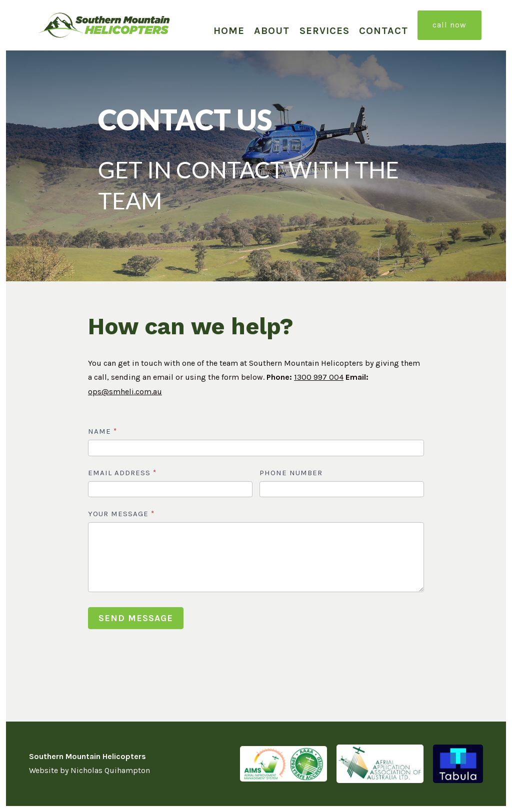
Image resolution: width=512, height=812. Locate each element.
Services (324, 31)
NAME (102, 431)
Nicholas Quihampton (110, 770)
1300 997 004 (319, 377)
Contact (383, 31)
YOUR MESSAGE (121, 514)
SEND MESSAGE (136, 618)
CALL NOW (449, 25)
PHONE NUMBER (291, 473)
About (272, 31)
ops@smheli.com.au (125, 392)
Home (229, 31)
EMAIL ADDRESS (122, 473)
